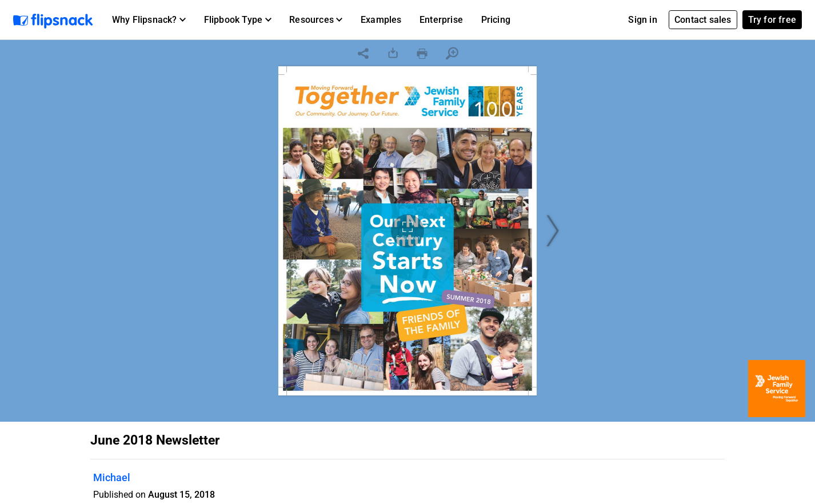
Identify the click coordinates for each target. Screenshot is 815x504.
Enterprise (441, 20)
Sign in (642, 20)
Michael (112, 477)
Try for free (772, 20)
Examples (381, 20)
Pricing (496, 20)
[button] (149, 20)
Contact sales (703, 20)
